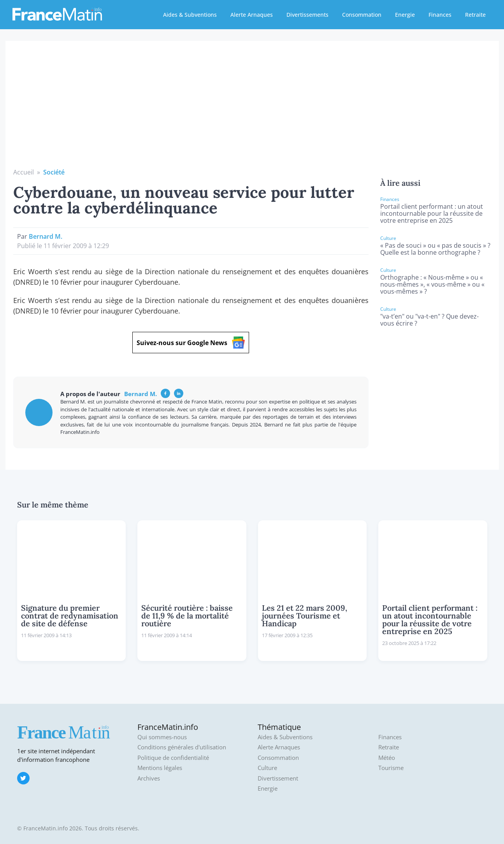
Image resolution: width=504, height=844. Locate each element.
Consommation (362, 15)
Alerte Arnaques (252, 15)
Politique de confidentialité (173, 758)
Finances (440, 15)
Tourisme (391, 768)
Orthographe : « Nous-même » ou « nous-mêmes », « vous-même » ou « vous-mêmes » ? (432, 284)
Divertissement (278, 778)
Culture (267, 768)
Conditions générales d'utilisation (182, 747)
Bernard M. (46, 236)
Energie (405, 15)
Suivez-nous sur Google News (191, 343)
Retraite (475, 15)
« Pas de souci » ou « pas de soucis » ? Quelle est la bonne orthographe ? (435, 249)
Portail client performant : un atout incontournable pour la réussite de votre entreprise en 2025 (432, 213)
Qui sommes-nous (162, 737)
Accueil (24, 172)
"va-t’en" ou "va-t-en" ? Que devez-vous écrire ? (429, 320)
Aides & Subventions (190, 15)
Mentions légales (160, 768)
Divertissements (307, 15)
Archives (149, 778)
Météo (387, 758)
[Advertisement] (252, 109)
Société (54, 172)
